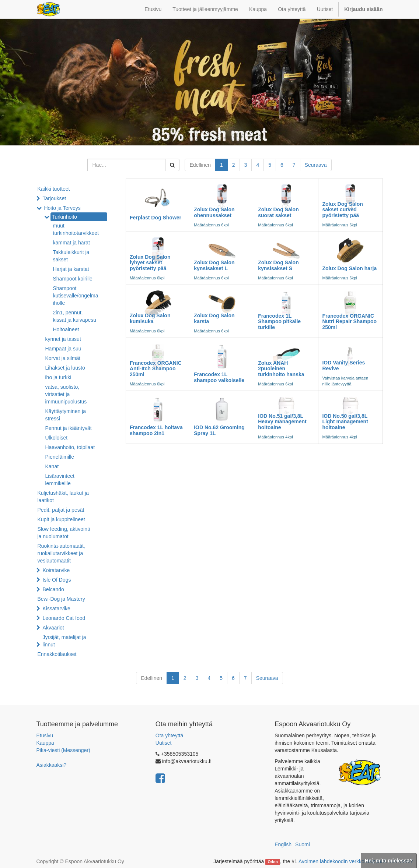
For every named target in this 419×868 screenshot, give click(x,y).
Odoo (273, 862)
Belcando (53, 589)
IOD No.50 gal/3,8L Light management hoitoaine (345, 422)
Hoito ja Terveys (62, 208)
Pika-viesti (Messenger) (63, 750)
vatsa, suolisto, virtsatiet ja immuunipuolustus (66, 394)
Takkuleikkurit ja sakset (71, 256)
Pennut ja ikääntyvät (69, 428)
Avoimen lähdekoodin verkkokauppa (340, 861)
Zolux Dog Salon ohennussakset (214, 212)
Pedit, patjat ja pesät (61, 510)
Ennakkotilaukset (57, 654)
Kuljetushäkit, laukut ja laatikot (63, 497)
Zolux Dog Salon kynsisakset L (214, 265)
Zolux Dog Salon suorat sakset (278, 212)
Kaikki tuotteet (54, 189)
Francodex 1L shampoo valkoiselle (219, 377)
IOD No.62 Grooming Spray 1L (219, 430)
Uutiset (164, 743)
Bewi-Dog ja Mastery (61, 599)
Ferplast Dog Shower (156, 218)
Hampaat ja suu (63, 349)
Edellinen (200, 165)
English (283, 844)
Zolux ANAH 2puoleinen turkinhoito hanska (281, 369)
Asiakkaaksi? (52, 765)
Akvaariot (53, 628)
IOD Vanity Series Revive (343, 365)
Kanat (52, 466)
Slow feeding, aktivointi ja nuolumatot (64, 533)
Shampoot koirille (73, 279)
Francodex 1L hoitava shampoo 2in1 (156, 430)
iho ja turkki (58, 377)
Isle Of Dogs (57, 580)
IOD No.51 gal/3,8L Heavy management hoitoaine (282, 422)
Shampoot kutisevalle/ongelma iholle (76, 296)
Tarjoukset (54, 198)
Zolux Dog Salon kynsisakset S (278, 265)
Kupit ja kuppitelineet (61, 519)
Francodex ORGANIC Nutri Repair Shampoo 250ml (349, 322)
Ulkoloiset (57, 438)
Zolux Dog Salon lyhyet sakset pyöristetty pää (150, 263)
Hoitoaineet (66, 329)
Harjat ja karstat (71, 269)
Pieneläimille (60, 457)
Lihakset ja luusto (65, 368)
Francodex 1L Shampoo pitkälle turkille (279, 322)
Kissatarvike (56, 608)
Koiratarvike (56, 570)
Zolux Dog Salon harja (349, 268)
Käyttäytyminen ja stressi (66, 415)
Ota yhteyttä (169, 735)
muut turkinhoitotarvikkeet (76, 229)
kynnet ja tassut (63, 339)
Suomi (303, 844)
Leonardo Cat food (64, 618)
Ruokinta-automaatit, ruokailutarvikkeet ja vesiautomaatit (61, 553)
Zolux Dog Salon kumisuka (150, 318)
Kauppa (45, 743)
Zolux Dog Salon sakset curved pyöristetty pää (342, 210)
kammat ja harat (71, 243)
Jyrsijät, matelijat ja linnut (64, 641)
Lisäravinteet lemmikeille (60, 480)
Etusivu (45, 735)
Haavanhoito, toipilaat (70, 447)
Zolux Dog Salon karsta (214, 318)
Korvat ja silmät (63, 358)
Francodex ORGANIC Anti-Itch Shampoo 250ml (156, 369)
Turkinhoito (64, 217)
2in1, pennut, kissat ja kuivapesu (75, 316)
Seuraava (316, 165)
